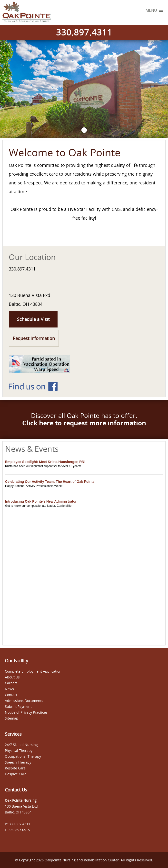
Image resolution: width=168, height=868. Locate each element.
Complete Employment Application (33, 671)
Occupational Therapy (23, 756)
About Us (12, 677)
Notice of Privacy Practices (26, 712)
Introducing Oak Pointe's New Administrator (41, 501)
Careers (11, 683)
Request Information (34, 338)
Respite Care (15, 768)
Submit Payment (18, 706)
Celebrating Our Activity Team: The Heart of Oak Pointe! (50, 482)
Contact (11, 695)
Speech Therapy (18, 762)
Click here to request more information (84, 423)
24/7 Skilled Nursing (21, 745)
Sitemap (12, 718)
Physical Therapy (19, 750)
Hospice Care (16, 774)
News (9, 689)
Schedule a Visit (33, 319)
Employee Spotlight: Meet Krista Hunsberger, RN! (45, 462)
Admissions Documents (24, 701)
